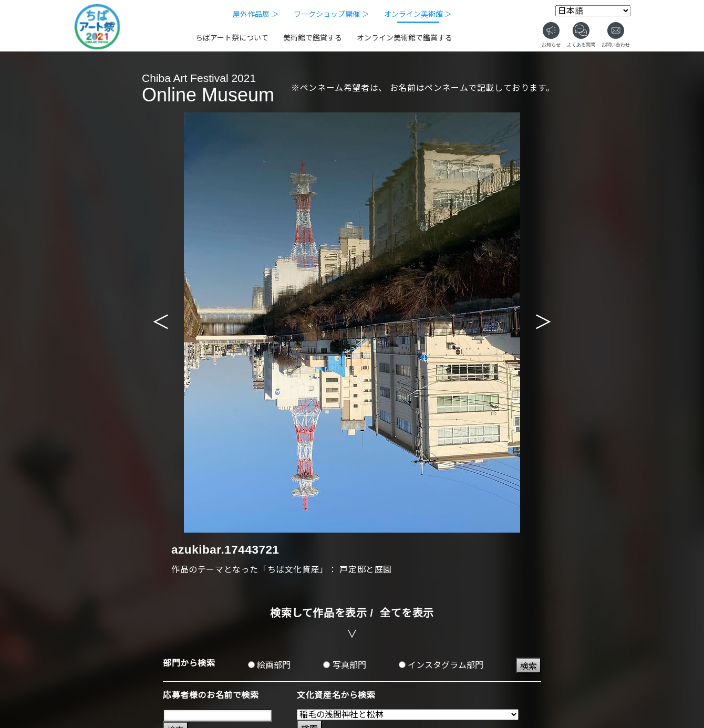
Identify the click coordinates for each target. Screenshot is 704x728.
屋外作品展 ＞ (256, 14)
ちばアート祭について (232, 38)
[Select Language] (593, 11)
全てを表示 (407, 613)
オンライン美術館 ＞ (418, 14)
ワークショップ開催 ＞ (332, 14)
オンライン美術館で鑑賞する (405, 38)
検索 (529, 666)
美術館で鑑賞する (313, 38)
